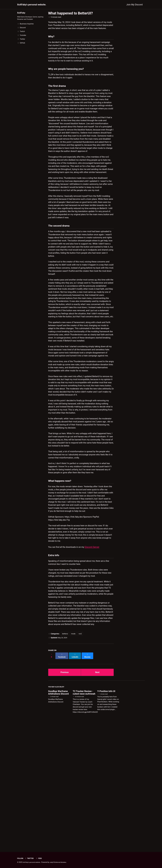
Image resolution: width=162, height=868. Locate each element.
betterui (65, 760)
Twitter (30, 858)
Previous (65, 796)
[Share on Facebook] (63, 780)
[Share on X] (52, 780)
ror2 (80, 760)
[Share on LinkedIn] (76, 780)
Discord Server (96, 661)
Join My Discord (134, 5)
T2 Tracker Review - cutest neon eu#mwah (84, 817)
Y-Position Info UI (106, 816)
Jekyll (54, 862)
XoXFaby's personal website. (32, 5)
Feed (40, 858)
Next (97, 796)
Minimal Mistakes (64, 862)
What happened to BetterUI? (70, 13)
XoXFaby (22, 13)
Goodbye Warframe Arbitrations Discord (58, 817)
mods (73, 760)
